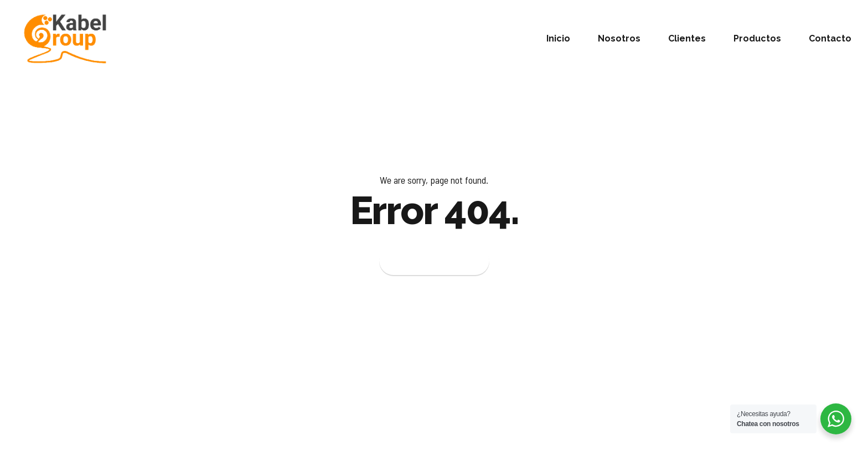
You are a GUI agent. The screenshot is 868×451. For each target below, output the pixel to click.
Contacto (830, 38)
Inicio (558, 38)
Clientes (687, 38)
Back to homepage (434, 261)
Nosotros (619, 38)
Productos (757, 38)
